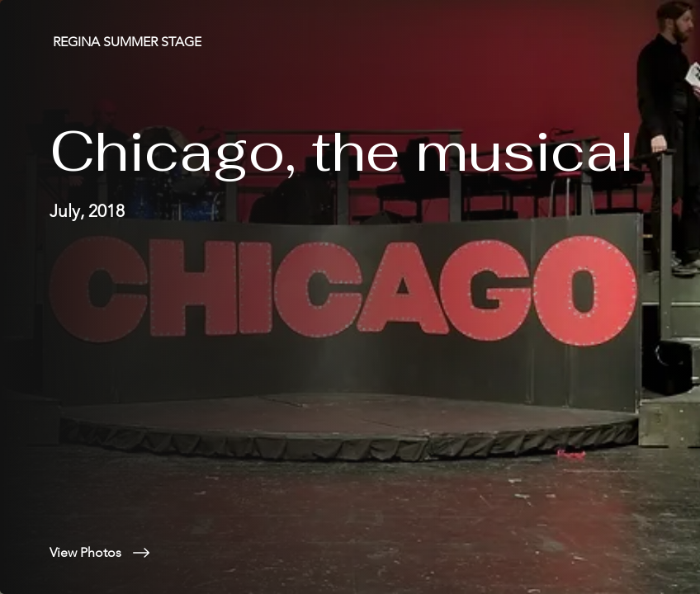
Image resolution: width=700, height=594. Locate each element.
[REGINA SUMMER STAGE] (129, 42)
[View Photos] (201, 553)
